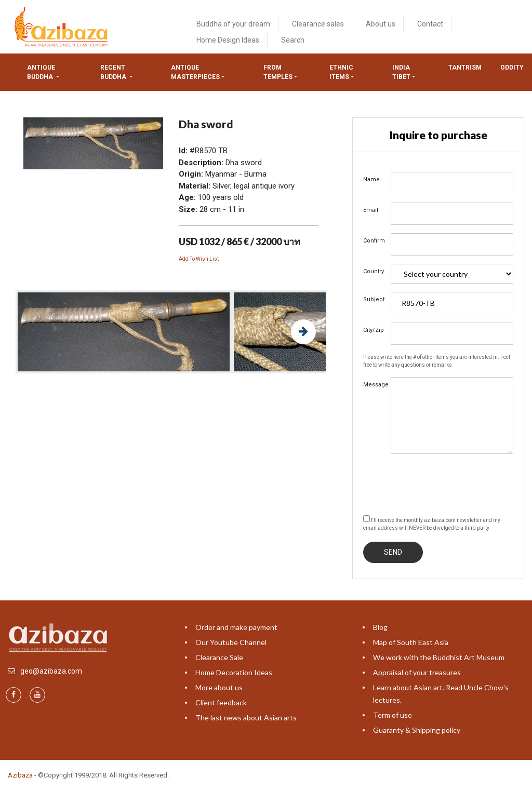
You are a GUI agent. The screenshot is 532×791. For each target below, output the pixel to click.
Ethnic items (341, 72)
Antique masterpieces (195, 72)
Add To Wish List (199, 259)
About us (381, 24)
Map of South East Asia (411, 642)
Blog (380, 627)
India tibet (401, 72)
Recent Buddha (114, 72)
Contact (430, 24)
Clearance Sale (219, 657)
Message (373, 385)
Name (371, 179)
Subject (373, 299)
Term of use (393, 715)
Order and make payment (236, 627)
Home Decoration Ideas (234, 672)
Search (293, 40)
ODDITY (512, 68)
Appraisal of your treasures (417, 672)
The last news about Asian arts (246, 718)
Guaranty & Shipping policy (417, 730)
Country (373, 271)
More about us (219, 687)
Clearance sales (318, 24)
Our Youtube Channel (231, 642)
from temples (278, 72)
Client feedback (221, 702)
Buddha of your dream (233, 24)
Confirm (373, 241)
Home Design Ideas (228, 40)
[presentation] (442, 482)
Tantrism (465, 68)
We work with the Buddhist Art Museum (439, 657)
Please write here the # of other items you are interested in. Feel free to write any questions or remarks (437, 361)
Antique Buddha (41, 72)
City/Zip (373, 330)
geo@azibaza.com (51, 671)
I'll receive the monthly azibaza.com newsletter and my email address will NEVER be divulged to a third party (432, 523)
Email (371, 210)
